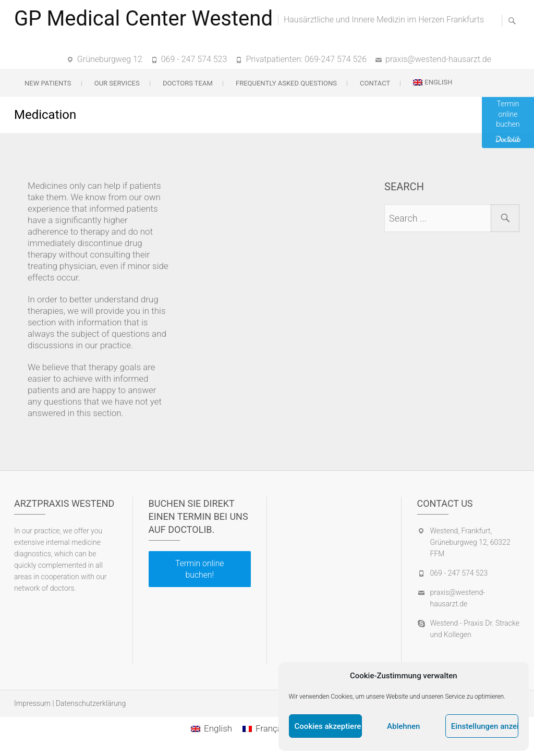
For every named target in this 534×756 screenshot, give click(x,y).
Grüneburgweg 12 (110, 59)
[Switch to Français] (265, 729)
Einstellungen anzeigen (485, 726)
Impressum (32, 703)
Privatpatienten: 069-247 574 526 (306, 59)
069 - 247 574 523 (194, 59)
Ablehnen (403, 726)
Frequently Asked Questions (286, 83)
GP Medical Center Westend (143, 19)
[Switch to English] (211, 729)
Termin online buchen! (199, 569)
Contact (375, 83)
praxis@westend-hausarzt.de (438, 59)
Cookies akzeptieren (328, 726)
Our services (117, 83)
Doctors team (188, 83)
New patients (48, 83)
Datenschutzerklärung (91, 703)
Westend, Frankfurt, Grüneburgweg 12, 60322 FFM (470, 542)
